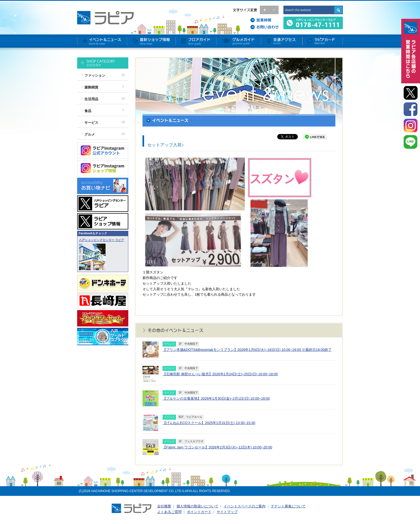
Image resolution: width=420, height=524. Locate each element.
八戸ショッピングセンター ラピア (102, 240)
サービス (91, 123)
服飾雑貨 (91, 87)
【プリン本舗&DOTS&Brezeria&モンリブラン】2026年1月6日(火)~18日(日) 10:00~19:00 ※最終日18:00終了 (247, 350)
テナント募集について (288, 506)
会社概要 (164, 506)
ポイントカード (199, 512)
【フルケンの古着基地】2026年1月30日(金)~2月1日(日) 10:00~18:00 (216, 398)
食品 (88, 111)
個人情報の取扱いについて (197, 506)
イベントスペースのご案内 (245, 506)
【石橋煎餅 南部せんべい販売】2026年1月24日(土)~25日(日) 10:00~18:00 (220, 374)
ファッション (95, 75)
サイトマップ (227, 512)
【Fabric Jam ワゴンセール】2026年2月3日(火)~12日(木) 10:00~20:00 (217, 447)
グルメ (90, 134)
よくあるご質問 (169, 512)
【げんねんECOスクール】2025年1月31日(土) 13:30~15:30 (209, 423)
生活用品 (91, 99)
